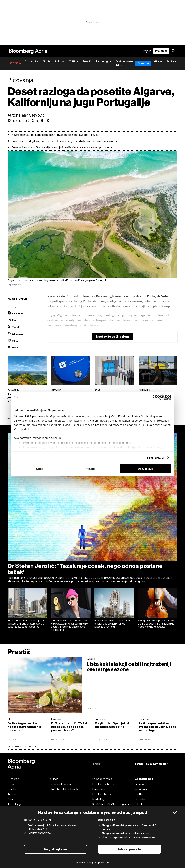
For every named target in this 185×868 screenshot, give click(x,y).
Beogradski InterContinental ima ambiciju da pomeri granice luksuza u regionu (113, 624)
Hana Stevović (32, 115)
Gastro (91, 659)
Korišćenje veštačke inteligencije (112, 804)
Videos (54, 779)
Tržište (74, 61)
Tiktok (139, 804)
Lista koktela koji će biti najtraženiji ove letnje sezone (129, 667)
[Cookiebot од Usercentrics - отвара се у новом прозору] (155, 397)
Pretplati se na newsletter (151, 764)
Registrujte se (55, 849)
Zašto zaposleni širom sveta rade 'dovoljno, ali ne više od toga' (157, 727)
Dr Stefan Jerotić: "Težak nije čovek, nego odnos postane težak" (85, 569)
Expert (143, 63)
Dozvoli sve (145, 469)
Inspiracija (57, 719)
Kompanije (145, 390)
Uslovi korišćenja (102, 779)
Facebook (141, 784)
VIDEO (16, 63)
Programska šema (61, 784)
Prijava (147, 51)
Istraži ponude (130, 849)
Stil (9, 719)
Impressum (99, 789)
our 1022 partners (31, 416)
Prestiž (87, 61)
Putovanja (13, 390)
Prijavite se (102, 863)
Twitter (139, 794)
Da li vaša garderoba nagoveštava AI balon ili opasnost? (24, 727)
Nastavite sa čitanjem (112, 337)
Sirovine (56, 390)
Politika (60, 61)
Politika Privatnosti (103, 784)
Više (158, 62)
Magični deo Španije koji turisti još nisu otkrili (112, 725)
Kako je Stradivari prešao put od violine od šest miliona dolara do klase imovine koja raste (156, 624)
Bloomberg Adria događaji (65, 789)
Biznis (47, 61)
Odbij (40, 469)
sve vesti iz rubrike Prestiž (22, 747)
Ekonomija (32, 61)
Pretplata (161, 51)
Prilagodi (93, 469)
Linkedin (140, 799)
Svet (97, 390)
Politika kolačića (102, 794)
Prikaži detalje (155, 458)
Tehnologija (103, 61)
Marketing (99, 799)
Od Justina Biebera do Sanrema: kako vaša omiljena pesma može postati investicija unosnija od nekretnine (70, 625)
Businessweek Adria (124, 63)
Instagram (141, 789)
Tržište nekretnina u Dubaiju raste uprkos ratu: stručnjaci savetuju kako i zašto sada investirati (27, 624)
